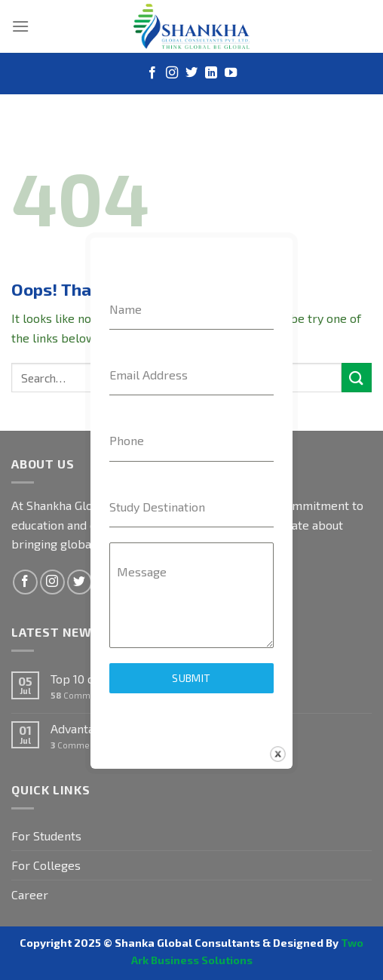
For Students (46, 836)
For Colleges (46, 865)
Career (30, 894)
